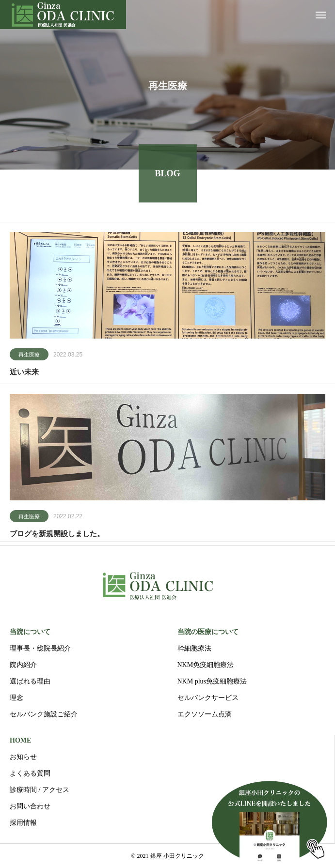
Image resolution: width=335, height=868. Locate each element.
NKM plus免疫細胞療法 (212, 681)
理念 (16, 698)
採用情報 (23, 823)
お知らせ (23, 757)
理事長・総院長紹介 (40, 648)
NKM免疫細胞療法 (206, 665)
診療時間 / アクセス (40, 790)
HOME (20, 740)
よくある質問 (30, 773)
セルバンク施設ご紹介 (44, 714)
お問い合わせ (30, 806)
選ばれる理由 (30, 681)
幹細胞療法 (194, 648)
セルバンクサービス (208, 698)
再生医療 (29, 356)
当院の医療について (208, 632)
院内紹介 (23, 665)
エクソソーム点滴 (205, 714)
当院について (30, 632)
